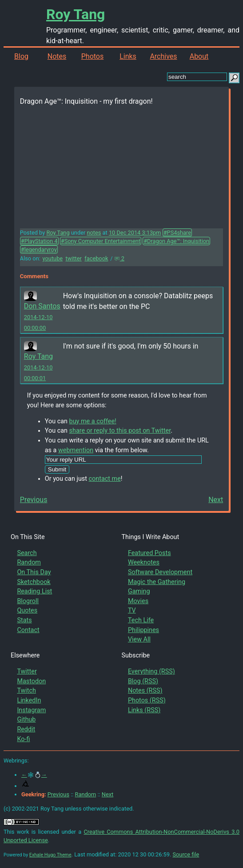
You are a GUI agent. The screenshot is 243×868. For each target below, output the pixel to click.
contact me (105, 479)
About (199, 56)
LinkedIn (29, 700)
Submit (57, 469)
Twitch (26, 691)
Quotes (27, 610)
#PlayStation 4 (39, 241)
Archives (163, 56)
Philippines (143, 630)
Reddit (26, 729)
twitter (73, 258)
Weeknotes (144, 562)
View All (139, 639)
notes (94, 233)
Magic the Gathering (157, 582)
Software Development (160, 572)
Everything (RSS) (151, 671)
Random (29, 562)
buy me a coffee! (93, 421)
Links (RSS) (144, 710)
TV (132, 610)
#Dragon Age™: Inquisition (176, 241)
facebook (96, 258)
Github (26, 720)
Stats (24, 620)
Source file (186, 854)
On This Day (34, 572)
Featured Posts (149, 553)
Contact (28, 630)
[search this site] (197, 77)
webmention (76, 450)
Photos (93, 56)
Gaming (139, 591)
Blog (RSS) (143, 681)
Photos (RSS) (147, 700)
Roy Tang (76, 14)
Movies (138, 601)
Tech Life (141, 620)
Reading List (34, 591)
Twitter (27, 671)
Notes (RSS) (145, 691)
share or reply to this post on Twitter (120, 431)
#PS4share (177, 233)
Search (27, 553)
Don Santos (42, 306)
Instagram (31, 710)
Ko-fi (23, 739)
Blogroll (28, 601)
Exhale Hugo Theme (50, 855)
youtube (53, 258)
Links (128, 56)
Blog (21, 56)
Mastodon (31, 681)
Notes (57, 56)
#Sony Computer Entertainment (101, 241)
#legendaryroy (39, 249)
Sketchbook (34, 582)
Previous (34, 500)
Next (216, 500)
